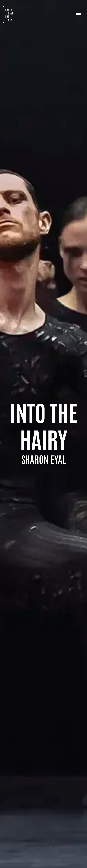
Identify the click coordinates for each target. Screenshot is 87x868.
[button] (78, 14)
